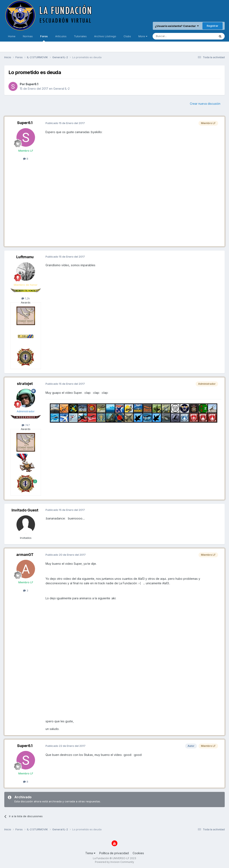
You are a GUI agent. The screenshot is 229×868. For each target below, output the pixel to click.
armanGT (25, 555)
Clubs (127, 36)
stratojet (25, 384)
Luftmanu (25, 257)
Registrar (213, 26)
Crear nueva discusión (205, 104)
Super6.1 (32, 84)
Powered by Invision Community (114, 862)
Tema (90, 853)
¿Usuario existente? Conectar (177, 26)
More (143, 36)
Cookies (138, 853)
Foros (44, 38)
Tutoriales (80, 36)
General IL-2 (61, 89)
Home (12, 36)
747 (26, 425)
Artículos (61, 36)
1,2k (26, 298)
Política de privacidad (114, 853)
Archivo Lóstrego (105, 36)
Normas (28, 36)
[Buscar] (171, 36)
